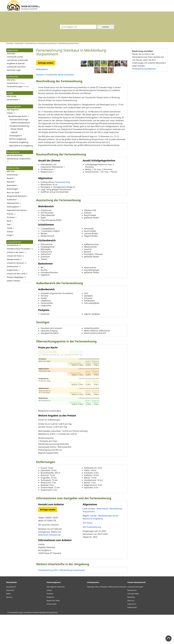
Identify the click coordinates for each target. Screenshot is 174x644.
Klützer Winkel (17, 129)
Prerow (10, 214)
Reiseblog (131, 626)
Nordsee (50, 623)
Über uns (131, 630)
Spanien (9, 626)
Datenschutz (132, 637)
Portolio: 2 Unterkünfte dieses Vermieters (55, 75)
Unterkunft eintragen (135, 616)
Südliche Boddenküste (20, 123)
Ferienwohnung (63, 211)
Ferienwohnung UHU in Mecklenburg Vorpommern (62, 599)
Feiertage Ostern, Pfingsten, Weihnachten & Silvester (107, 616)
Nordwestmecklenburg (19, 126)
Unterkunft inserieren (16, 67)
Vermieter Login (14, 70)
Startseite (11, 53)
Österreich (10, 619)
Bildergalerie (42, 69)
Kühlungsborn (16, 136)
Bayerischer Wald (53, 630)
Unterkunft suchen (15, 57)
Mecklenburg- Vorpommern (19, 159)
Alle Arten (11, 80)
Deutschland (12, 100)
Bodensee (50, 626)
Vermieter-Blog (133, 623)
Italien (9, 623)
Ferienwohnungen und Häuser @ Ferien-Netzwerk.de (29, 642)
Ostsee (10, 113)
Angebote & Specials (16, 63)
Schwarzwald (51, 633)
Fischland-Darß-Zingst (19, 119)
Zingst (10, 235)
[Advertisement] (149, 111)
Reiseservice (132, 619)
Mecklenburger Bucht (17, 116)
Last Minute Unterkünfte (17, 60)
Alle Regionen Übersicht (56, 616)
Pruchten (11, 217)
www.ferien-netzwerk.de (49, 564)
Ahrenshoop (12, 175)
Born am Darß (13, 192)
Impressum (132, 633)
